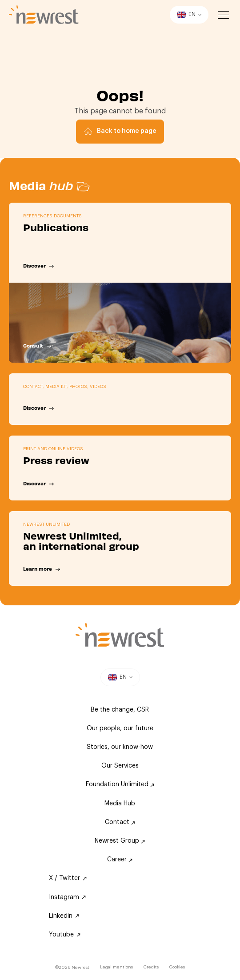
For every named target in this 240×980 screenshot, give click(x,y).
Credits (151, 967)
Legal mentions (116, 967)
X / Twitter (68, 878)
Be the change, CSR (120, 710)
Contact (120, 822)
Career (120, 860)
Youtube (65, 935)
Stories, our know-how (120, 747)
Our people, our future (120, 728)
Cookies (177, 967)
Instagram (67, 897)
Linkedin (64, 916)
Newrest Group (120, 841)
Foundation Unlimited (120, 784)
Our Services (120, 766)
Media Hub (120, 804)
